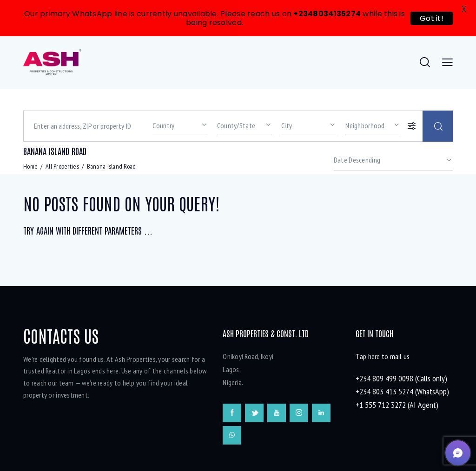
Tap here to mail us (383, 327)
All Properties (62, 137)
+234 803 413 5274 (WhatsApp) (402, 363)
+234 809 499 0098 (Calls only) (401, 350)
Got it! (432, 18)
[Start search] (438, 97)
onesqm (242, 463)
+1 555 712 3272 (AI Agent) (397, 376)
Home (30, 137)
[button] (458, 453)
